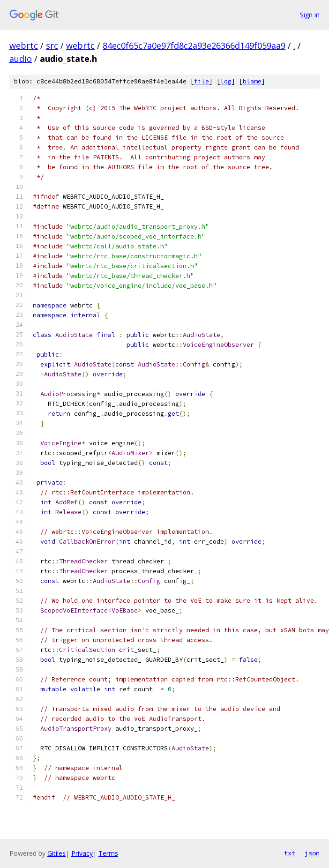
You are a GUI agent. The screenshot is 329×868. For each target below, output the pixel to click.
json (312, 853)
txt (290, 853)
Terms (108, 853)
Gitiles (56, 853)
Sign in (310, 15)
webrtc (24, 45)
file (202, 81)
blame (252, 81)
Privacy (82, 853)
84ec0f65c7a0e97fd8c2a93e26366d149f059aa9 (194, 45)
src (52, 45)
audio (21, 59)
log (226, 81)
